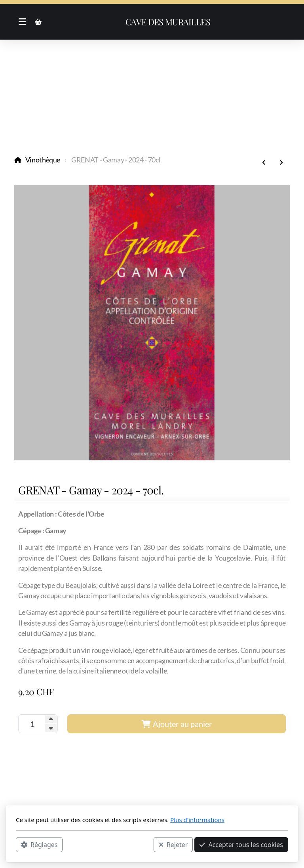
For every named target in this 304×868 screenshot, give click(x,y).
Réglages (39, 845)
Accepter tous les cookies (241, 845)
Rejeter (173, 845)
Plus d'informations (197, 820)
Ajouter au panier (177, 724)
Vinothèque (43, 160)
